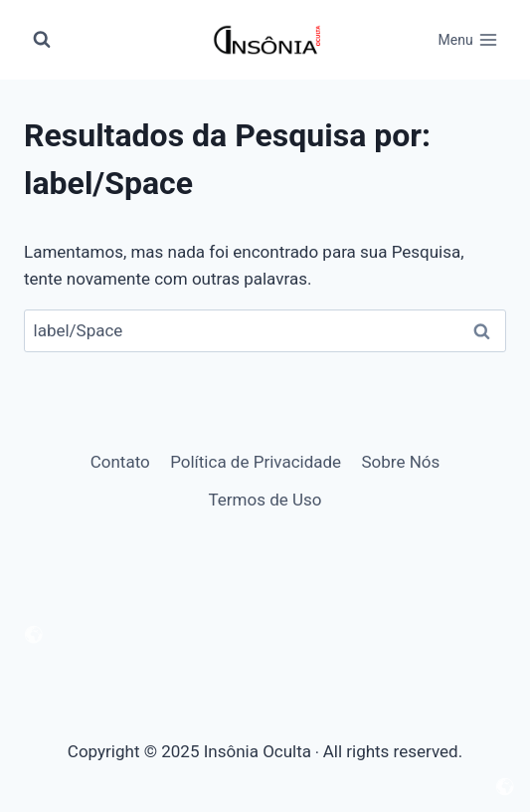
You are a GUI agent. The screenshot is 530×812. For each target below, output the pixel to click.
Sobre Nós (401, 462)
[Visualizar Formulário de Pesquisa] (42, 40)
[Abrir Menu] (468, 40)
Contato (120, 462)
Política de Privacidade (256, 462)
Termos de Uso (265, 500)
